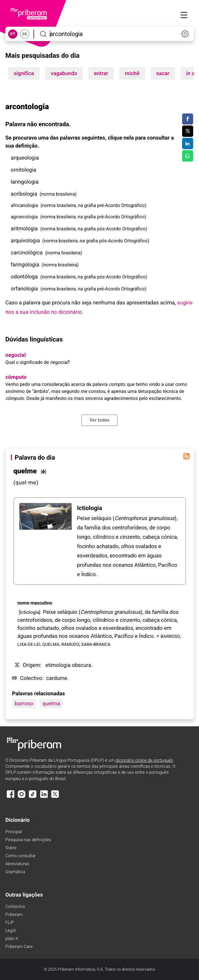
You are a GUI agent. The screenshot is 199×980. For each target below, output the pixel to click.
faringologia (25, 265)
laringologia (25, 182)
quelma (51, 703)
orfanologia (24, 289)
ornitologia (23, 170)
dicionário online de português (144, 761)
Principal (14, 832)
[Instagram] (21, 797)
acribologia (24, 194)
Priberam (14, 915)
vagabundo (64, 73)
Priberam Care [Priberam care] (19, 947)
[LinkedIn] (44, 797)
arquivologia (25, 240)
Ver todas (99, 420)
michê (132, 73)
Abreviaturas (17, 864)
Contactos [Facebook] (15, 907)
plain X (12, 939)
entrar (101, 73)
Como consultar (21, 856)
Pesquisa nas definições (28, 840)
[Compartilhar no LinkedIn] (187, 144)
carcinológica (27, 253)
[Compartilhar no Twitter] (187, 131)
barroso (24, 703)
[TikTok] (33, 797)
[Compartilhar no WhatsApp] (187, 156)
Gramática (15, 872)
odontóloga (24, 277)
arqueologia (25, 158)
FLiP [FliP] (10, 923)
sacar (163, 73)
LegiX (11, 931)
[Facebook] (10, 797)
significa (24, 73)
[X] (55, 797)
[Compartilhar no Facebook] (187, 119)
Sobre (11, 848)
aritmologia (24, 228)
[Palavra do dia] (186, 456)
